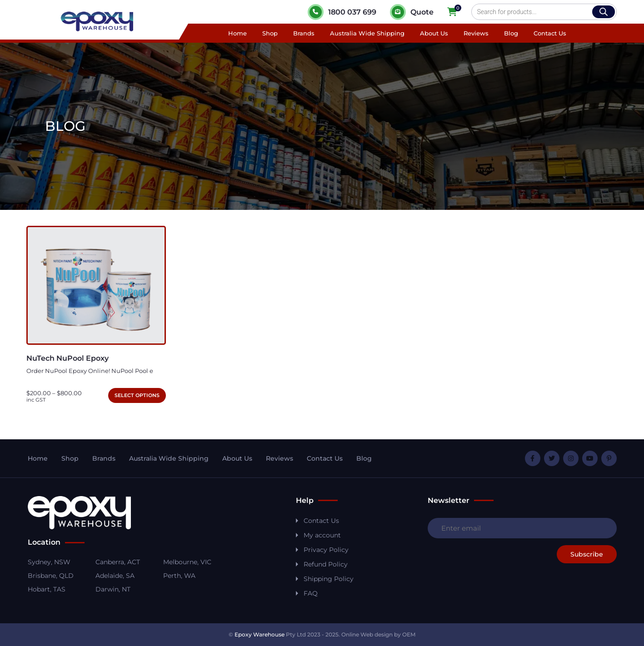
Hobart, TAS (47, 589)
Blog (511, 33)
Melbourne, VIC (187, 562)
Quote (412, 12)
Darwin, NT (113, 589)
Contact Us (550, 33)
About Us (434, 33)
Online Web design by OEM (378, 634)
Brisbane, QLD (51, 576)
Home (237, 33)
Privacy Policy (326, 550)
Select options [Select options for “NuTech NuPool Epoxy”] (137, 395)
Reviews (476, 33)
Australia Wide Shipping (367, 33)
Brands (304, 33)
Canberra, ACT (118, 562)
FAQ (311, 593)
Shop (270, 33)
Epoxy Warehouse (260, 634)
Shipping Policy (329, 579)
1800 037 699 (342, 12)
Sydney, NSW (49, 562)
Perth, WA (179, 576)
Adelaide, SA (115, 576)
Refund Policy (326, 564)
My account (322, 535)
